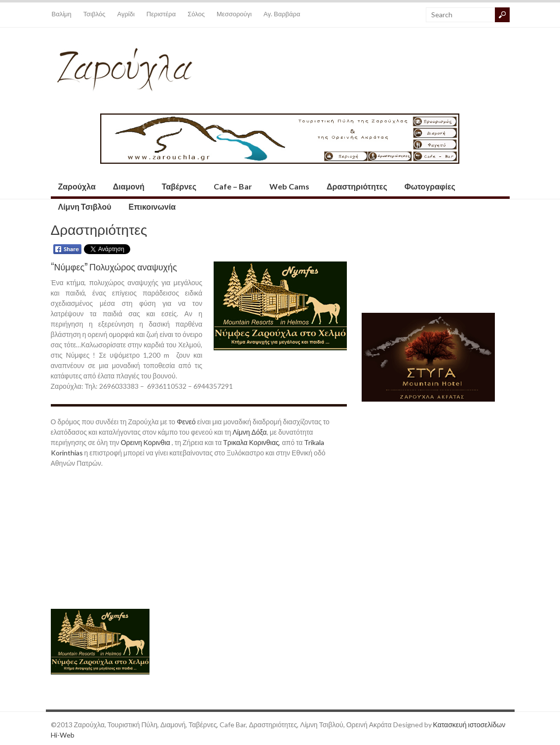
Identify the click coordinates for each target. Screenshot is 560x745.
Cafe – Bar (233, 186)
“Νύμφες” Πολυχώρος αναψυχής (114, 266)
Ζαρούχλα (77, 186)
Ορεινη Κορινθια (146, 442)
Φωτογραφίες (430, 186)
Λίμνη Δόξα (249, 432)
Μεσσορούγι (234, 14)
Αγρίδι (126, 14)
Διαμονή (129, 186)
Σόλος (196, 14)
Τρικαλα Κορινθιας (251, 442)
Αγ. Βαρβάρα (282, 14)
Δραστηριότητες (357, 186)
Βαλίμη (62, 14)
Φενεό (187, 422)
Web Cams (289, 186)
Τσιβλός (94, 14)
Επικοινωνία (152, 206)
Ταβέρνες (179, 186)
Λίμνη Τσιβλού (85, 206)
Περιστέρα (161, 14)
